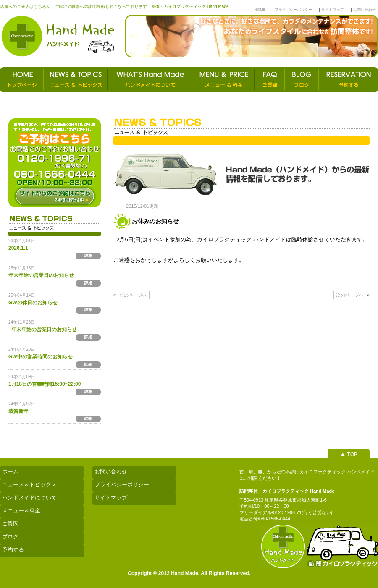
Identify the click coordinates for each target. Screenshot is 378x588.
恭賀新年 (18, 411)
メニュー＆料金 (21, 511)
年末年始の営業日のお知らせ (41, 275)
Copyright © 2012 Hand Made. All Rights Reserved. (189, 573)
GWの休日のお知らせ (33, 303)
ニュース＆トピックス (29, 485)
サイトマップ (333, 10)
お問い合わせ (365, 10)
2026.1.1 (18, 248)
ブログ (10, 537)
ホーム (10, 472)
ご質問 (10, 524)
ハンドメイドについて (29, 498)
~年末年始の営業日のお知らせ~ (44, 329)
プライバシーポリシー (294, 10)
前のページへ (133, 295)
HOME (260, 10)
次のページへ (350, 295)
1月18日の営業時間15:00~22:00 (45, 384)
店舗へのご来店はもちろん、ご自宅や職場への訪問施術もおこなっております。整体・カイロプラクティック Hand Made (114, 7)
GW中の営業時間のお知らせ (41, 357)
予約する (13, 550)
